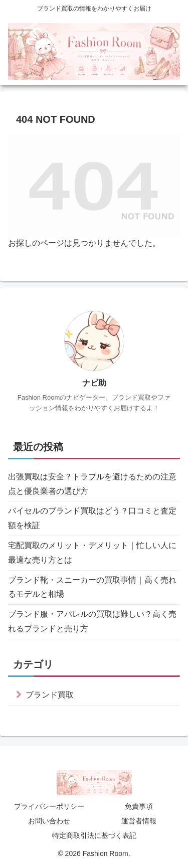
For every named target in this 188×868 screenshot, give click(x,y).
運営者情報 (139, 821)
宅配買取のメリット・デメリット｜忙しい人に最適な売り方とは (92, 553)
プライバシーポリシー (49, 806)
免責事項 (139, 806)
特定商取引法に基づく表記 (94, 835)
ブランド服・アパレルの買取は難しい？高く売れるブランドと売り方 (92, 621)
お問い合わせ (49, 821)
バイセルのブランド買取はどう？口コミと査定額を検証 (92, 518)
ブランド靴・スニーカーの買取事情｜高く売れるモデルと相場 (92, 587)
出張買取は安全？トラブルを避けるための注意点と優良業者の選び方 (92, 484)
